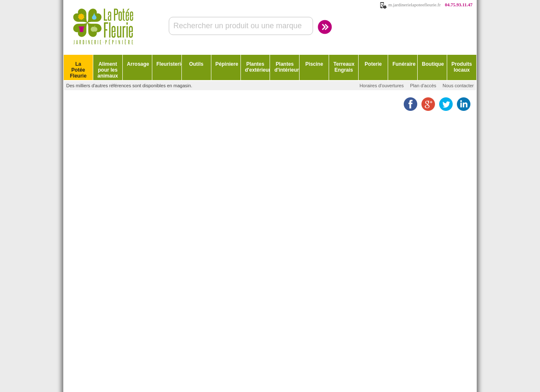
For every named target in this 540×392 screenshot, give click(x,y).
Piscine (314, 64)
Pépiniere (227, 64)
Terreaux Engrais (344, 67)
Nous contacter (458, 86)
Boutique (433, 64)
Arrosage (138, 64)
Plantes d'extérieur (258, 67)
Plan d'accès (423, 86)
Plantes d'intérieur (286, 67)
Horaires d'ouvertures (382, 86)
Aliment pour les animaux (108, 70)
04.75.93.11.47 (459, 5)
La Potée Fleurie (78, 70)
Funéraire (404, 64)
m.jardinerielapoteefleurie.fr (415, 5)
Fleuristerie (169, 64)
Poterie (373, 64)
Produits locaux (462, 67)
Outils (196, 64)
